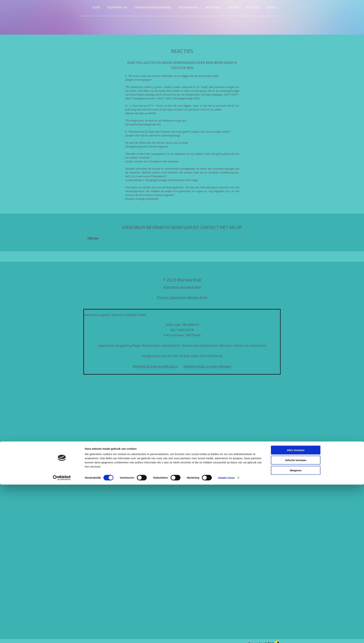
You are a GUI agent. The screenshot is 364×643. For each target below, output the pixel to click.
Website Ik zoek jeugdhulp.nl (155, 366)
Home (96, 7)
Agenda (233, 7)
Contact (272, 7)
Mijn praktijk (117, 7)
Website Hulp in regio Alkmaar (207, 366)
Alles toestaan (296, 314)
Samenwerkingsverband (153, 7)
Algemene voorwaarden (182, 287)
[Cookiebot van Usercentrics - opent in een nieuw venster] (62, 342)
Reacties (252, 7)
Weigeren (296, 334)
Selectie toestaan (296, 324)
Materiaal (213, 7)
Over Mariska (188, 7)
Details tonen (226, 342)
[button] (93, 238)
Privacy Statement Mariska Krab (182, 297)
